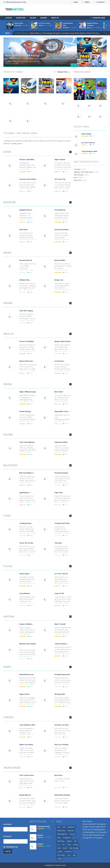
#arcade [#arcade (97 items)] (71, 831)
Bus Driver (59, 775)
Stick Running (78, 175)
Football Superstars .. (63, 674)
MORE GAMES (70, 152)
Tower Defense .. (61, 644)
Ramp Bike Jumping (62, 795)
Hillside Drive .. (25, 280)
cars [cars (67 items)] (63, 845)
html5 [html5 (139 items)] (65, 848)
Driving (8, 384)
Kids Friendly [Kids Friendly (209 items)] (74, 848)
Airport (40, 835)
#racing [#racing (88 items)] (72, 834)
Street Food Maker (27, 341)
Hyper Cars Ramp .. (27, 745)
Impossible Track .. (62, 411)
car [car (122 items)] (58, 845)
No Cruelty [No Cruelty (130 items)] (61, 855)
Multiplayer (10, 465)
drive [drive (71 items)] (69, 845)
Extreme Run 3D (26, 260)
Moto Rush (59, 392)
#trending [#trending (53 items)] (61, 841)
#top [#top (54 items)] (59, 838)
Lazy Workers (25, 593)
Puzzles (8, 566)
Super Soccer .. (25, 694)
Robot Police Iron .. (27, 361)
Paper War (59, 493)
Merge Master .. (26, 795)
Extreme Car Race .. (62, 725)
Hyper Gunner (60, 159)
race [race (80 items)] (69, 855)
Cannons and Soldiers (28, 179)
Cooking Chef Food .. (63, 523)
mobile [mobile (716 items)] (60, 852)
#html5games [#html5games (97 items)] (62, 834)
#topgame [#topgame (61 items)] (67, 838)
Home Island (19, 23)
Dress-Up (55, 18)
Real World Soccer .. (27, 674)
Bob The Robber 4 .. (27, 473)
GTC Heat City (60, 179)
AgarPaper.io (25, 493)
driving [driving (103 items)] (75, 845)
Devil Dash (23, 230)
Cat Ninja (77, 169)
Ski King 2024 (60, 694)
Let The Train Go (44, 23)
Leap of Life (59, 593)
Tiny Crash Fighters (27, 442)
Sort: (55, 72)
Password (7, 836)
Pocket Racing (25, 411)
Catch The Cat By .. (27, 543)
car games (99, 838)
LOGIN (75, 2)
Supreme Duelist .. (62, 442)
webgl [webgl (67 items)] (59, 859)
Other (7, 516)
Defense (44, 18)
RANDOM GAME (99, 18)
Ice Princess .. (60, 361)
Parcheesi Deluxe (61, 473)
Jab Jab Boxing (13, 55)
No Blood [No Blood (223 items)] (68, 852)
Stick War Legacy (26, 311)
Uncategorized (12, 768)
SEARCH (87, 2)
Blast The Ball (60, 624)
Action (9, 18)
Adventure (21, 18)
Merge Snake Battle (62, 341)
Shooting (9, 617)
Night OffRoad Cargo (28, 392)
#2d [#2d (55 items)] (59, 827)
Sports (7, 667)
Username (7, 824)
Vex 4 (76, 177)
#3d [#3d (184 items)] (64, 827)
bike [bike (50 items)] (76, 841)
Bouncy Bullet (60, 260)
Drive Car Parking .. (62, 745)
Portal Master (60, 210)
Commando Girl (44, 826)
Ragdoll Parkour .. (26, 210)
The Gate (58, 543)
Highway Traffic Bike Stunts (84, 172)
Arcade (33, 18)
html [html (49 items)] (59, 848)
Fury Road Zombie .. (62, 230)
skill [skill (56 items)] (74, 855)
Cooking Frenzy (25, 523)
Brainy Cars (59, 280)
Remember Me (12, 847)
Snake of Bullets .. (26, 624)
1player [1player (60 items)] (69, 841)
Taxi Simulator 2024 (27, 725)
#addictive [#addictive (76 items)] (71, 827)
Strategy (9, 717)
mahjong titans (90, 832)
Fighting (8, 435)
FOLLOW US (101, 2)
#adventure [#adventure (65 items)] (61, 831)
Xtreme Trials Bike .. (27, 159)
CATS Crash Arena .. (27, 775)
